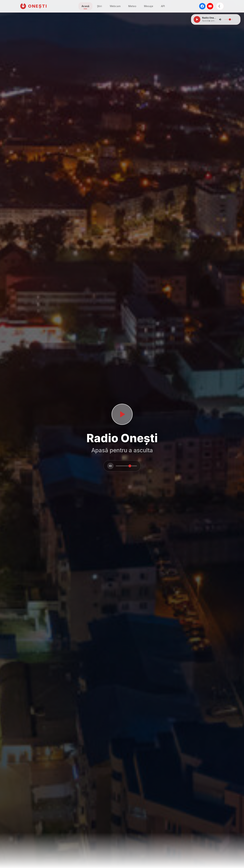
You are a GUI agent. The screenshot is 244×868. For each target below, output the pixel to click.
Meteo (132, 6)
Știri (99, 6)
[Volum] (110, 466)
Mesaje (149, 6)
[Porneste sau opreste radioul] (122, 414)
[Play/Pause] (197, 19)
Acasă (85, 6)
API (163, 6)
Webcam (115, 6)
